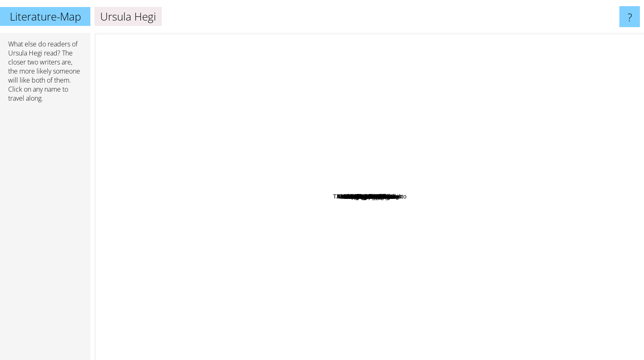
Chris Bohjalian (389, 314)
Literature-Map (45, 16)
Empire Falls (359, 149)
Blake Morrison (379, 248)
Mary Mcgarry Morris (377, 143)
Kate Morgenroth (449, 209)
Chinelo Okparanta (249, 241)
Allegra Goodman (360, 134)
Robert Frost (496, 101)
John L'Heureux (228, 275)
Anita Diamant (508, 141)
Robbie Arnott (324, 156)
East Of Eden (344, 269)
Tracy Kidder (385, 209)
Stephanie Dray (378, 262)
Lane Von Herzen (435, 174)
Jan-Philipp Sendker (288, 243)
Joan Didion (454, 307)
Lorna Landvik (218, 186)
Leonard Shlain (280, 198)
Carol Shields (225, 69)
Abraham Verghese (547, 151)
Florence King (421, 264)
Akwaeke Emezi (268, 295)
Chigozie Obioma (396, 285)
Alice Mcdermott (368, 163)
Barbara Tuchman (576, 254)
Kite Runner (375, 113)
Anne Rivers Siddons (579, 239)
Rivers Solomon (461, 240)
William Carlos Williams (267, 45)
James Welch (174, 288)
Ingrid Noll (409, 110)
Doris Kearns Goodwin (269, 141)
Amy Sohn (135, 198)
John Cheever (487, 75)
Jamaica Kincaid (411, 220)
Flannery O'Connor (367, 348)
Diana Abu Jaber (417, 190)
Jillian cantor (444, 148)
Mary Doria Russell (392, 93)
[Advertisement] (45, 235)
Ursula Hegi (25, 53)
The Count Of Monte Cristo (492, 212)
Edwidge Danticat (261, 210)
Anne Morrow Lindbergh (415, 180)
